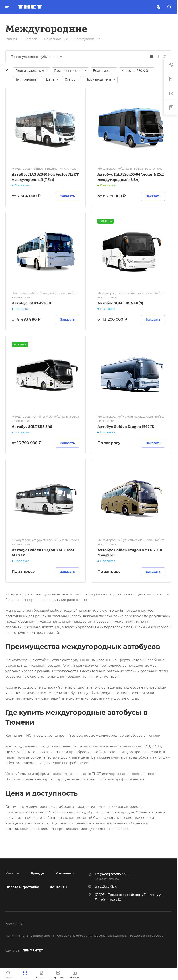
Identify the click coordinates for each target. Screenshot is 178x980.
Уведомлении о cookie (147, 936)
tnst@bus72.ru (106, 887)
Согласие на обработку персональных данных (92, 936)
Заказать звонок (107, 879)
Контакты (59, 887)
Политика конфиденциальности (30, 936)
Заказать (67, 196)
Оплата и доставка (22, 887)
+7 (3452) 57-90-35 (110, 874)
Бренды (38, 873)
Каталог (13, 873)
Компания (64, 873)
